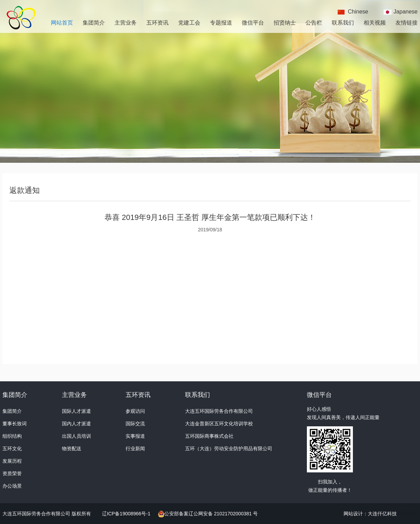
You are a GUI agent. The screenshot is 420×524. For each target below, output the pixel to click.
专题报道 (221, 23)
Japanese (406, 12)
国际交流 (135, 424)
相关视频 (375, 23)
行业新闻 (135, 448)
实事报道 (135, 436)
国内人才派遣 (76, 424)
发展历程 (12, 461)
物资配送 (72, 448)
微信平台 (253, 23)
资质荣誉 (12, 473)
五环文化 (12, 448)
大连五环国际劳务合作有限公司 (219, 411)
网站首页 (62, 23)
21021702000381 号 (235, 514)
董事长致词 (15, 424)
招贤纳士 (285, 23)
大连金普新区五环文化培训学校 (219, 424)
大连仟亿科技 (382, 514)
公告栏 (314, 23)
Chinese (358, 12)
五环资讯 (157, 23)
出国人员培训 (76, 436)
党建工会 (189, 23)
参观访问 (135, 411)
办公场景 (12, 486)
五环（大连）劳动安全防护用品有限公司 (229, 448)
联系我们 (343, 23)
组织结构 (12, 436)
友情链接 (407, 23)
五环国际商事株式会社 (209, 436)
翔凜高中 (408, 514)
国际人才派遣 (76, 411)
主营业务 (126, 23)
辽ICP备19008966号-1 (127, 514)
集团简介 (94, 23)
